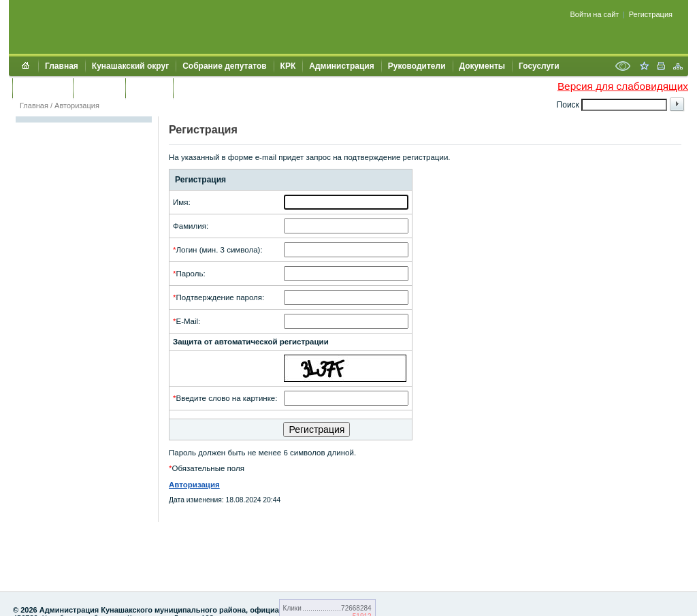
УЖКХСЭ (149, 88)
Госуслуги (539, 66)
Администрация (341, 66)
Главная (62, 66)
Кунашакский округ (130, 66)
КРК (288, 66)
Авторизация (77, 106)
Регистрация (651, 14)
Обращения (43, 88)
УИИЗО (194, 88)
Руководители (417, 66)
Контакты (99, 88)
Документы (482, 66)
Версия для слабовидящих (623, 86)
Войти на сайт (595, 14)
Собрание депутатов (224, 66)
